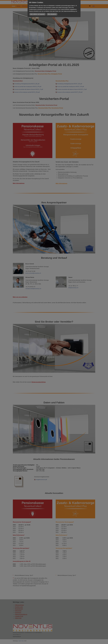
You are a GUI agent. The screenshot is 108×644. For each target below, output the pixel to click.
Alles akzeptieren (52, 14)
